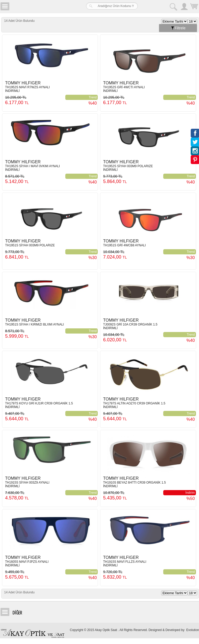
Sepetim (194, 7)
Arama (173, 6)
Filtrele (178, 28)
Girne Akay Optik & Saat (42, 6)
